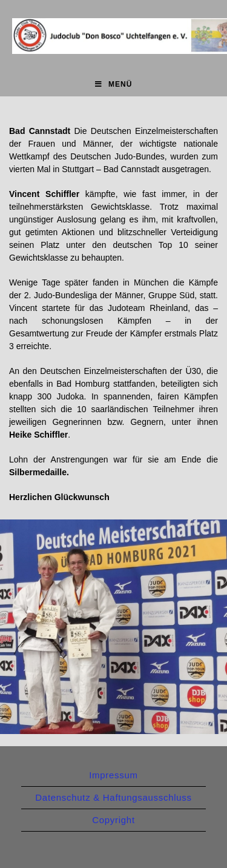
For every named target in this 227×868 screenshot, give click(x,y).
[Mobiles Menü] (114, 84)
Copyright (113, 820)
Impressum (113, 775)
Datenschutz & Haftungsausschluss (113, 797)
